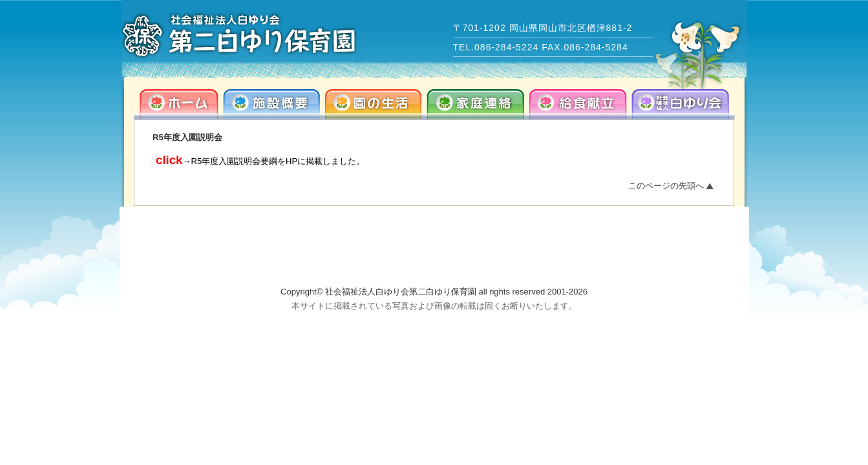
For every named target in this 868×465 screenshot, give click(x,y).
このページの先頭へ (666, 186)
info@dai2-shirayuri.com (627, 260)
